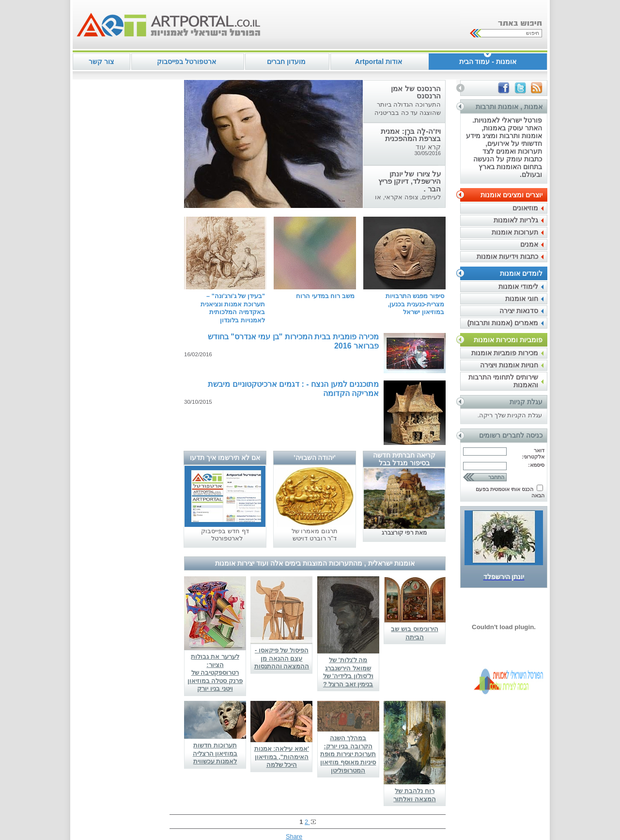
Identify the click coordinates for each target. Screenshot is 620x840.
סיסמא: (536, 465)
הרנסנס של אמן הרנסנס (416, 92)
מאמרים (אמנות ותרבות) (503, 323)
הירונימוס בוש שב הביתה (414, 633)
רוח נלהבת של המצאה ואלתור (415, 795)
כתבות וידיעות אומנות (507, 256)
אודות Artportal (379, 62)
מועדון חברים (286, 62)
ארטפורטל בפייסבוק (186, 62)
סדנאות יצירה (519, 311)
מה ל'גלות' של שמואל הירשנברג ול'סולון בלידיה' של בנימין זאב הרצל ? (348, 672)
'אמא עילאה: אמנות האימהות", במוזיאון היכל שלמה (282, 757)
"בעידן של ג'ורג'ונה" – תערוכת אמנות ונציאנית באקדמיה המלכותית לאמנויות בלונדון (233, 308)
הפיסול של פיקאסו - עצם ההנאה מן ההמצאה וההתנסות (282, 658)
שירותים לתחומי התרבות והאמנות (503, 381)
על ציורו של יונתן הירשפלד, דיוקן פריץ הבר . (410, 181)
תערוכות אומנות (515, 232)
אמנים (529, 244)
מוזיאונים (525, 208)
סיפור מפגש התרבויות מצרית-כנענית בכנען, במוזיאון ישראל (415, 304)
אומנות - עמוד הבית (488, 62)
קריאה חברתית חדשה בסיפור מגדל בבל (404, 459)
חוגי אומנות (522, 299)
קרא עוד (428, 147)
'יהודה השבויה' (315, 458)
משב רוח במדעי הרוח (325, 296)
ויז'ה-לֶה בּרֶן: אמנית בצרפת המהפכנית (411, 135)
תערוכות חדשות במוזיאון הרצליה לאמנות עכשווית (215, 753)
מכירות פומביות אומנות (505, 353)
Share (294, 836)
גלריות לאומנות (516, 220)
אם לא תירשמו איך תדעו (225, 458)
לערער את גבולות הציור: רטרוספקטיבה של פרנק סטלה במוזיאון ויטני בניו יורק (215, 673)
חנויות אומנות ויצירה (509, 365)
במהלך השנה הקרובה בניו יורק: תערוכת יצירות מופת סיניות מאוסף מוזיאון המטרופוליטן (348, 754)
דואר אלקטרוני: (533, 453)
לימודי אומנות (518, 286)
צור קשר (101, 62)
